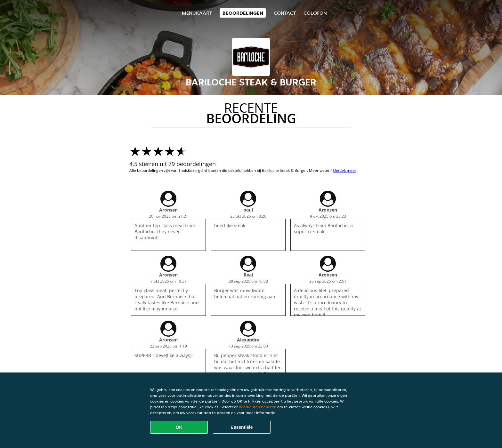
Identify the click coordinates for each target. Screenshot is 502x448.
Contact (285, 13)
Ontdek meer (345, 170)
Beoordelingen (243, 13)
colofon (315, 13)
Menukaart (197, 13)
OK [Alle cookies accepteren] (179, 427)
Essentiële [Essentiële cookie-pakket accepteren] (242, 427)
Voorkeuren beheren (258, 407)
